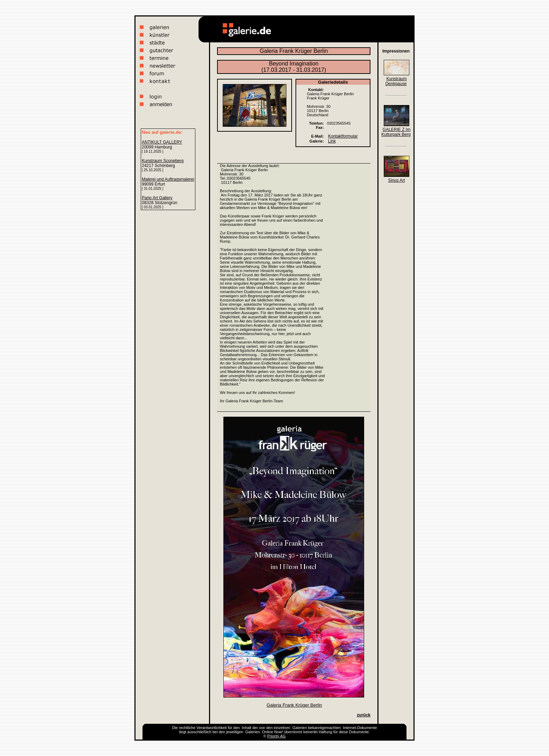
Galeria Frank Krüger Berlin (294, 705)
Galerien (300, 728)
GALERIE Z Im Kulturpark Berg (396, 132)
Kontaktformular (343, 136)
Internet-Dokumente (360, 728)
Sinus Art (396, 180)
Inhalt (247, 728)
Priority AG (276, 736)
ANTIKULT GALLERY (162, 142)
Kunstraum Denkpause (396, 81)
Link (332, 141)
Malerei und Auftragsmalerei (168, 179)
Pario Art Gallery (157, 198)
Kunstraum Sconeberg (163, 161)
